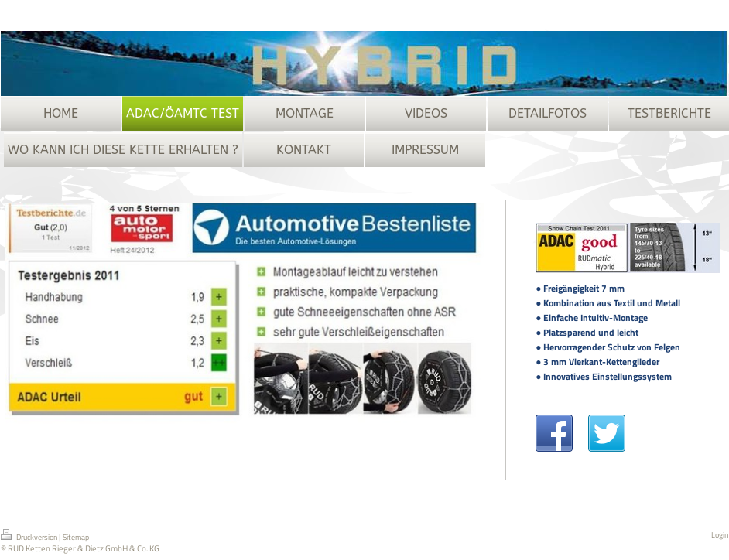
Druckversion (30, 536)
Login (720, 535)
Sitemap (76, 537)
